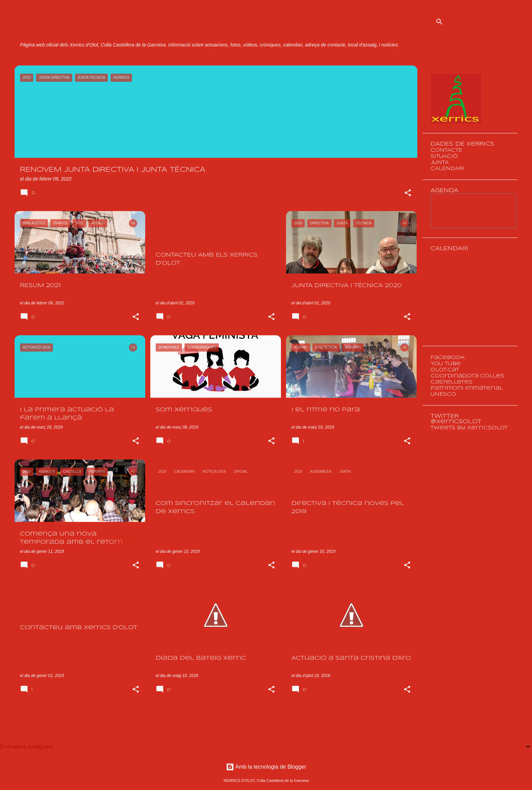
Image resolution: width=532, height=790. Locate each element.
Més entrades (216, 722)
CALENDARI (448, 169)
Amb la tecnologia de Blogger (266, 767)
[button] (408, 193)
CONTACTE (446, 150)
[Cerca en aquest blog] (482, 22)
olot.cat (445, 370)
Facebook (448, 358)
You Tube (446, 364)
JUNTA (440, 163)
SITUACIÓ (444, 156)
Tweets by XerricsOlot (469, 428)
